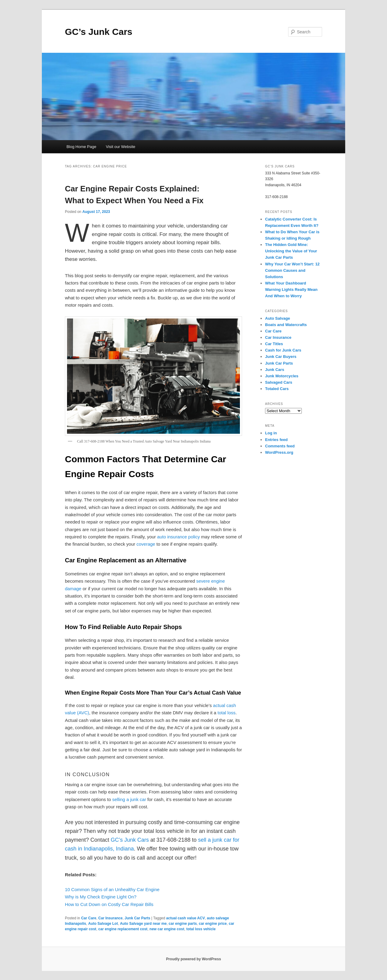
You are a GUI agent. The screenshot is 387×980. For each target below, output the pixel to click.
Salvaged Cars (279, 382)
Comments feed (280, 446)
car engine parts (183, 924)
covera (143, 544)
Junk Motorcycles (282, 376)
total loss (226, 713)
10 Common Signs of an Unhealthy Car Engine (112, 889)
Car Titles (274, 344)
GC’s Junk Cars (99, 32)
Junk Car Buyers (281, 357)
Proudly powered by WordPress (193, 959)
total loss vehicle (201, 929)
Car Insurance (110, 918)
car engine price (213, 924)
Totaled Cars (277, 389)
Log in (271, 433)
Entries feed (276, 440)
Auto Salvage (278, 318)
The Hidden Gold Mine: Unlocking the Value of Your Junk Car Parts (291, 251)
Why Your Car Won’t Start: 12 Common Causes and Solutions (292, 270)
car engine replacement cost (123, 929)
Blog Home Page (81, 147)
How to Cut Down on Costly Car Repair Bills (109, 904)
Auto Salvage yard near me (143, 924)
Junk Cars (275, 370)
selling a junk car (129, 799)
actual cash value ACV (186, 918)
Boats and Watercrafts (286, 325)
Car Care (89, 918)
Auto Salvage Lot (103, 924)
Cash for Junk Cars (283, 350)
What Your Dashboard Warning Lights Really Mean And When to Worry (291, 290)
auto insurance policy (178, 537)
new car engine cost (167, 929)
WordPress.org (279, 452)
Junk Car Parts (138, 918)
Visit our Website (121, 147)
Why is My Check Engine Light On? (101, 897)
